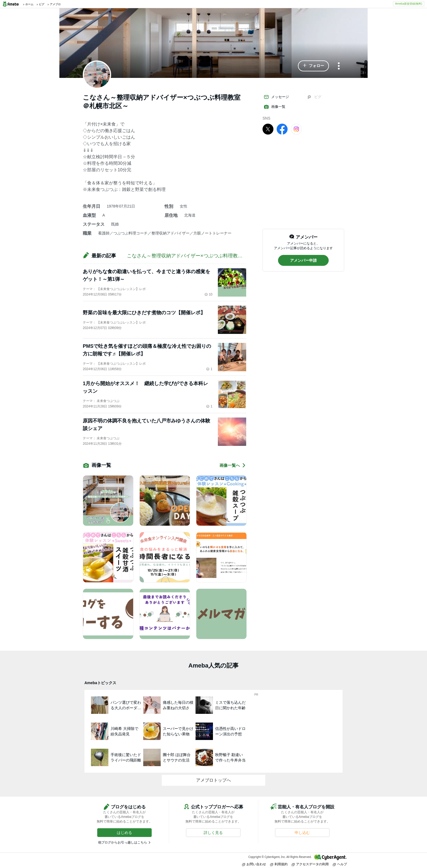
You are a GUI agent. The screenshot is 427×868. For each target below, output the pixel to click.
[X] (268, 129)
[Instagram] (296, 129)
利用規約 (279, 864)
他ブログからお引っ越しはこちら (123, 842)
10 (208, 294)
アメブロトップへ (213, 780)
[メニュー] (339, 66)
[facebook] (282, 129)
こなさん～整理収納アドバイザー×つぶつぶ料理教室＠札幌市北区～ (202, 256)
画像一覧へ (233, 465)
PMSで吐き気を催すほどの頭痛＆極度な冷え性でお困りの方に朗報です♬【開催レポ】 (147, 350)
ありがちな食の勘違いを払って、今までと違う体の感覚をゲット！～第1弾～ (147, 275)
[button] (313, 66)
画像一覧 (274, 107)
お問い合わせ (254, 864)
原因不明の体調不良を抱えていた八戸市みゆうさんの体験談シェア (147, 425)
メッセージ (276, 97)
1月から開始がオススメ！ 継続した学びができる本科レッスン (145, 387)
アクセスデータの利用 (310, 864)
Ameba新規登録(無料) (409, 4)
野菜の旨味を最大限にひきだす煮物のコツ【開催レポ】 (144, 313)
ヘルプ (340, 864)
